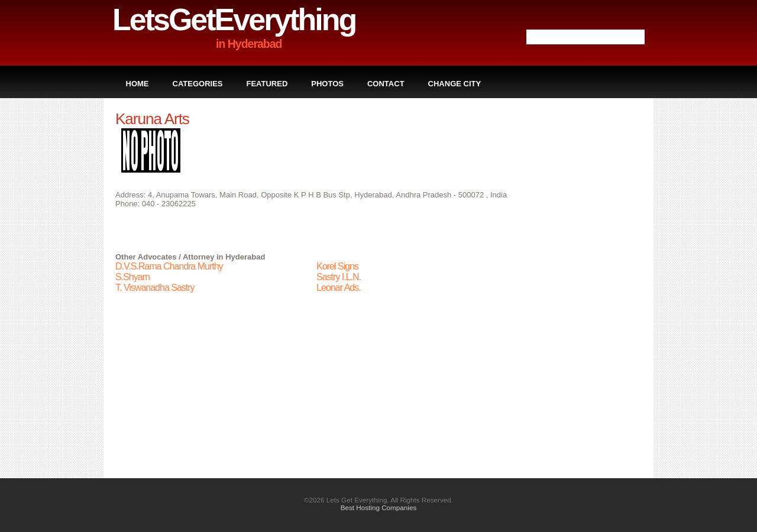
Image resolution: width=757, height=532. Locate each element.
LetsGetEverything (234, 20)
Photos (327, 84)
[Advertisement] (594, 287)
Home (138, 84)
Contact (386, 84)
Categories (198, 84)
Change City (455, 84)
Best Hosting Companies (379, 507)
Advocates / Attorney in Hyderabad (202, 257)
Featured (267, 84)
